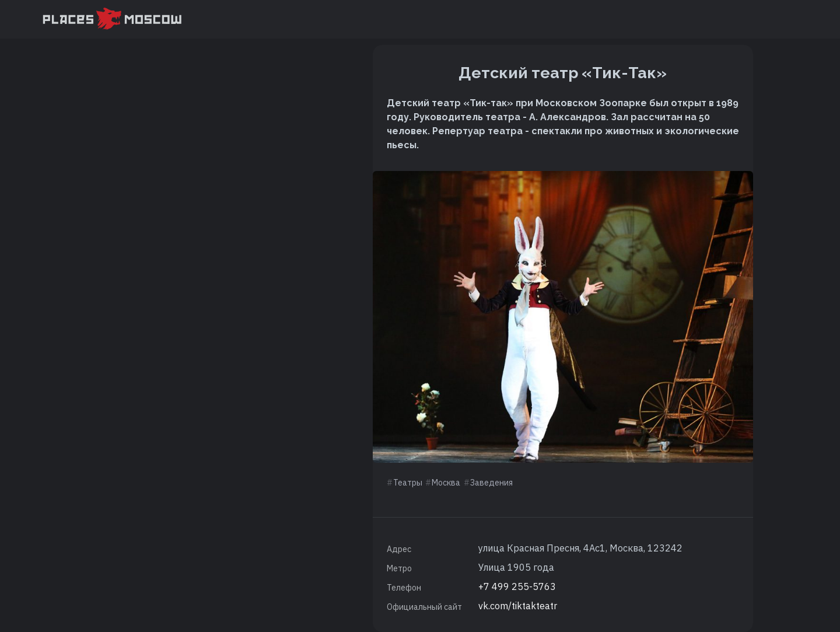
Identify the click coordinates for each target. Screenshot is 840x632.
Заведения (491, 483)
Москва (446, 483)
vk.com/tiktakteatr (518, 606)
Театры (408, 483)
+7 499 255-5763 (517, 586)
